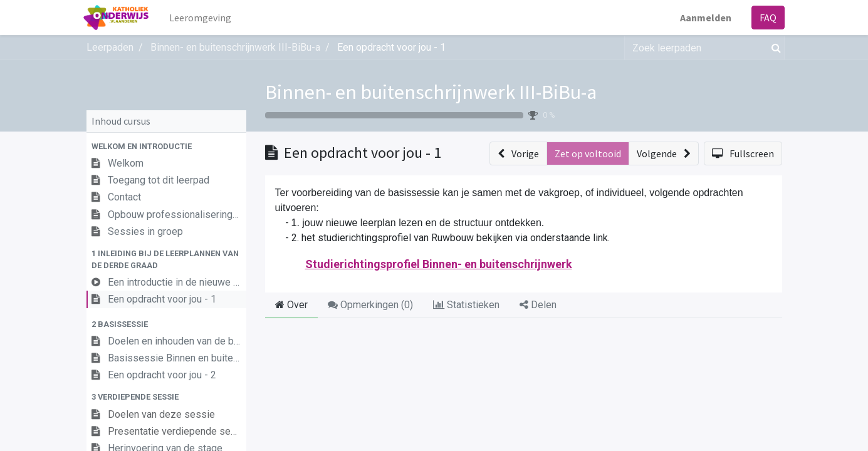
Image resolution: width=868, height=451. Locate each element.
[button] (166, 146)
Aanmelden (703, 18)
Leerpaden (110, 47)
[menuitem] (203, 18)
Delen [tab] (538, 305)
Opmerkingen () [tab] (370, 305)
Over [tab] (291, 305)
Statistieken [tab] (466, 305)
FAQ (766, 18)
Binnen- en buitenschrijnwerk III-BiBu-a (431, 92)
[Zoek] (774, 48)
